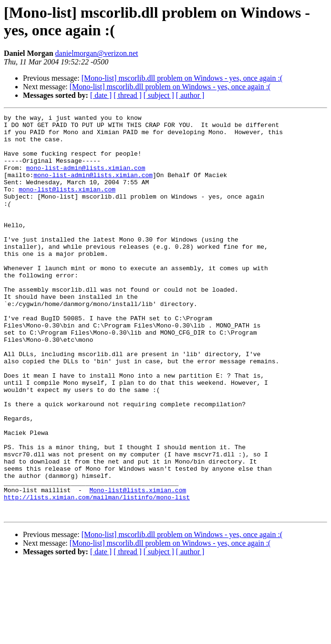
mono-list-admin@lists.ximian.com (86, 179)
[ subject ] (159, 95)
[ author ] (190, 95)
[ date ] (101, 95)
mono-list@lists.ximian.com (67, 205)
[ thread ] (128, 95)
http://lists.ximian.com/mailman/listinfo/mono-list (97, 574)
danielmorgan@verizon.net (97, 53)
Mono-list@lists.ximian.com (138, 566)
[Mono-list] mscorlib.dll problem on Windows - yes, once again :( (182, 78)
